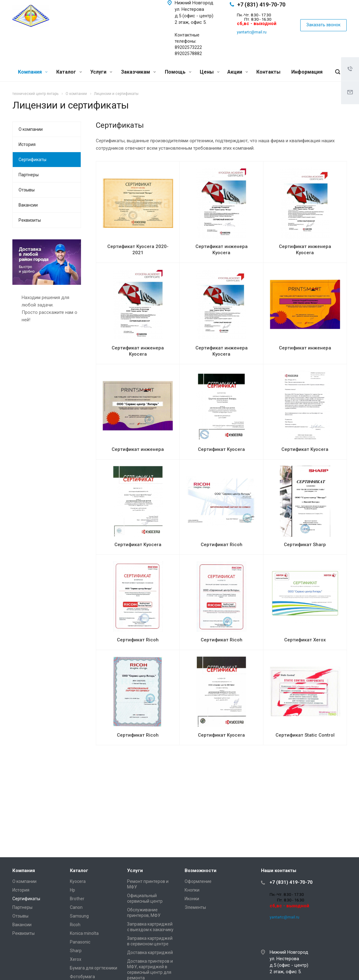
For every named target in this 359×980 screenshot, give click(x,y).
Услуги (101, 72)
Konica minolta (84, 933)
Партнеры (29, 175)
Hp (73, 890)
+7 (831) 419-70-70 (261, 4)
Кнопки (192, 890)
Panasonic (80, 942)
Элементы (195, 907)
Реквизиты (30, 220)
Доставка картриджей (150, 952)
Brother (77, 899)
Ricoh (75, 925)
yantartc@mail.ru (252, 32)
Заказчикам (138, 72)
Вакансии (28, 205)
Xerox (76, 959)
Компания (33, 72)
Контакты (268, 72)
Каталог (69, 72)
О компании (31, 129)
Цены (210, 72)
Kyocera (78, 881)
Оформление (198, 881)
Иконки (192, 899)
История (27, 144)
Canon (76, 907)
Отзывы (27, 190)
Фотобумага (82, 977)
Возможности (201, 871)
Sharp (76, 951)
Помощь (178, 72)
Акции (238, 72)
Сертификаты (32, 160)
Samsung (79, 916)
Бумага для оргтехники (94, 968)
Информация (307, 72)
